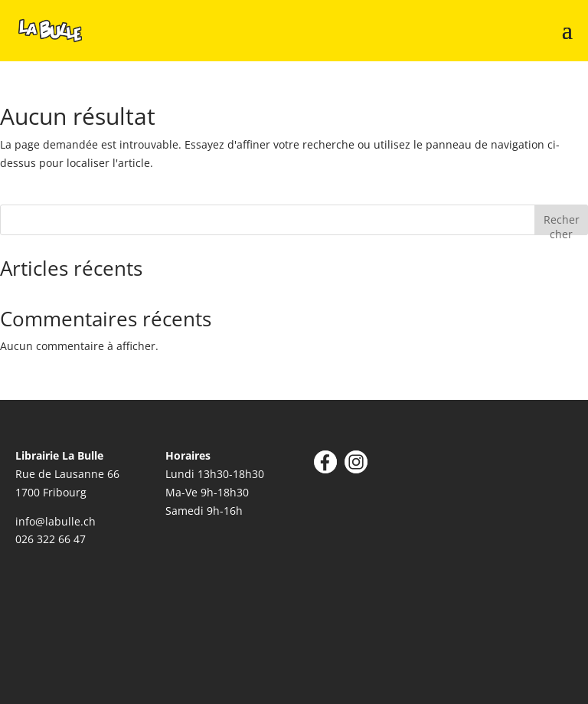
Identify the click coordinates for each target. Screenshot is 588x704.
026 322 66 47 (51, 539)
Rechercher (562, 223)
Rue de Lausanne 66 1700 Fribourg (67, 474)
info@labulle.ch (56, 521)
